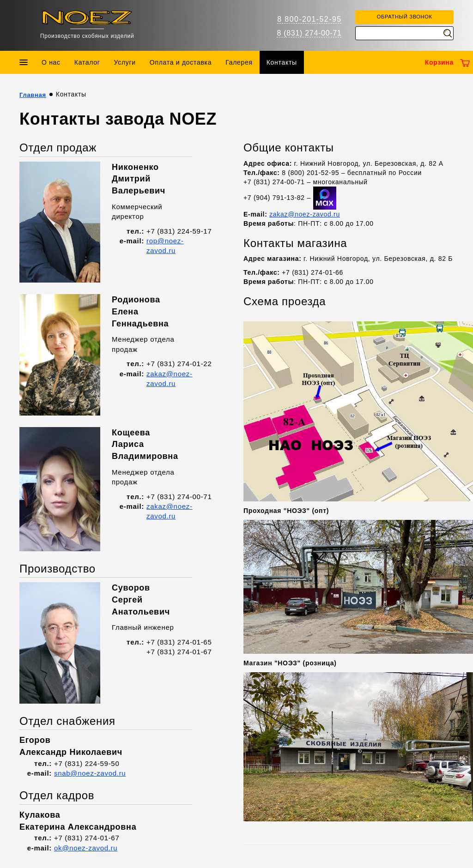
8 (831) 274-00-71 (309, 33)
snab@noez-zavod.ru (90, 773)
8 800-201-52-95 (309, 19)
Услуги (125, 62)
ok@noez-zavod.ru (86, 848)
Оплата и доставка (181, 62)
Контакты (282, 62)
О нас (51, 62)
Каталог (87, 62)
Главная (33, 95)
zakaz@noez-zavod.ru (305, 214)
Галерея (239, 62)
